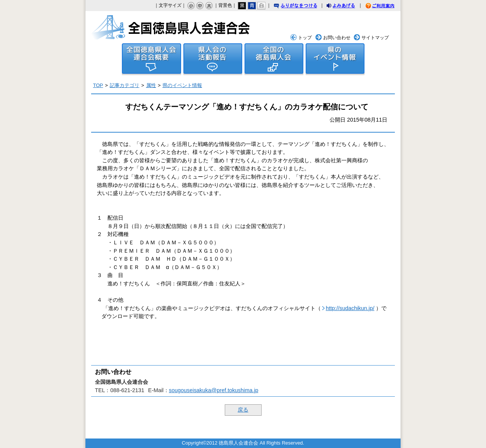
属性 (151, 85)
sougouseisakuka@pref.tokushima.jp (214, 390)
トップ (305, 38)
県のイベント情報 (182, 85)
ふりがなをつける (303, 6)
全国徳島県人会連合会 (171, 27)
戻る (243, 410)
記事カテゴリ (125, 85)
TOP (98, 85)
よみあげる (347, 7)
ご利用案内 (379, 6)
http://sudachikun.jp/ (350, 308)
